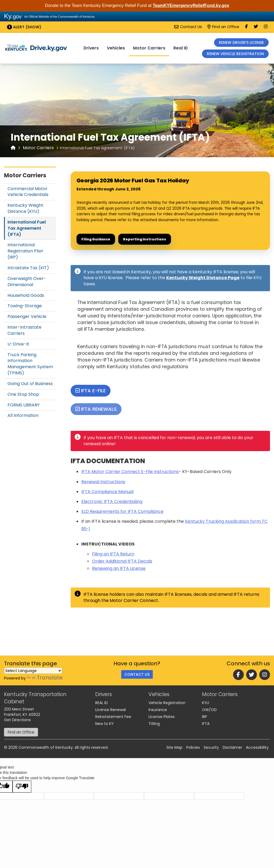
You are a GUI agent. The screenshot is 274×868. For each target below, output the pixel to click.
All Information (23, 415)
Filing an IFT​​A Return (113, 554)
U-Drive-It (18, 344)
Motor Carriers (149, 48)
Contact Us (188, 27)
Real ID (181, 48)
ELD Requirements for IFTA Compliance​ (122, 511)
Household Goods (26, 295)
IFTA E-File (91, 391)
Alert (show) (24, 27)
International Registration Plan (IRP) (25, 251)
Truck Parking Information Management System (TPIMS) (30, 364)
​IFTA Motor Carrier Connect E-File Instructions (130, 472)
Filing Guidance (96, 239)
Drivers (91, 48)
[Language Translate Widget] (33, 671)
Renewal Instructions (103, 482)
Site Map (174, 747)
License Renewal (111, 710)
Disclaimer (232, 747)
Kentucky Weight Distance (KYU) (25, 208)
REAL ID (102, 703)
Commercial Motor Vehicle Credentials (28, 192)
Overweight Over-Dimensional (27, 282)
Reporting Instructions (145, 239)
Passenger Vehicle (27, 316)
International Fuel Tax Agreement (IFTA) (27, 228)
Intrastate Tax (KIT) (28, 268)
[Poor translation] (22, 787)
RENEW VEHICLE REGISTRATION (235, 54)
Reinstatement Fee (113, 717)
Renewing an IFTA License (119, 568)
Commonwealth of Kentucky (46, 747)
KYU (205, 703)
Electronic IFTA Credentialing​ (112, 502)
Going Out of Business (30, 384)
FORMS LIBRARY (24, 405)
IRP (205, 717)
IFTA (206, 724)
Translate (45, 678)
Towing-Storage (25, 306)
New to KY (104, 724)
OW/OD (209, 710)
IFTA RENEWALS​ (96, 409)
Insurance (158, 710)
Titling (154, 724)
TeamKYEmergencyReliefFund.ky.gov (191, 5)
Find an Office (223, 27)
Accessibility (257, 747)
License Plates (162, 717)
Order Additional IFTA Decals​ (122, 561)
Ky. (13, 16)
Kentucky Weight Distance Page (203, 278)
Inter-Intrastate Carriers (24, 330)
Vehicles (116, 48)
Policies (193, 747)
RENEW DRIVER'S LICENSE (241, 43)
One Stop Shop (23, 394)
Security (211, 747)
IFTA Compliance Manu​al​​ (107, 492)
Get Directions (17, 720)
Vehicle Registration (167, 703)
